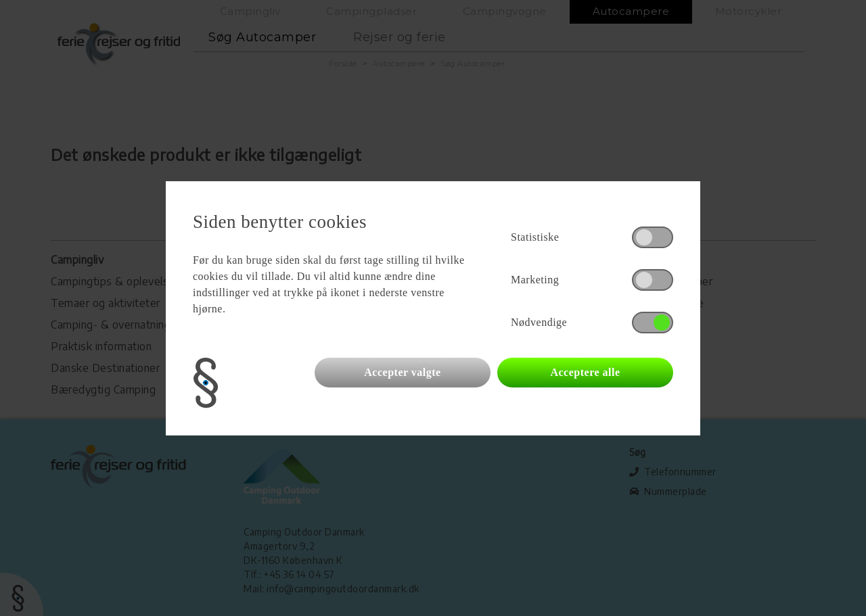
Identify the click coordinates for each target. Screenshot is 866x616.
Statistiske (535, 237)
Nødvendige (539, 322)
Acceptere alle (585, 372)
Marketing (535, 280)
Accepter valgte (402, 372)
